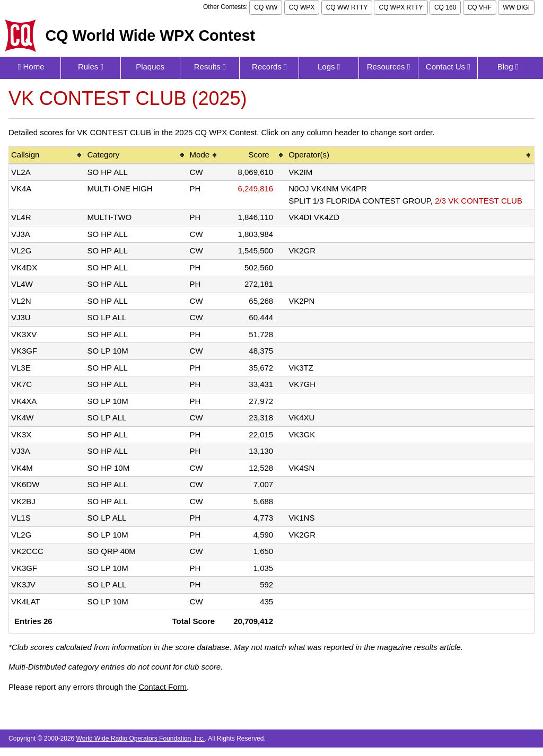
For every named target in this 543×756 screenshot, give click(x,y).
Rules (91, 67)
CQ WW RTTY (347, 7)
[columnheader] (47, 156)
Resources (388, 67)
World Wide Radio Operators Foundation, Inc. (141, 739)
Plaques (150, 67)
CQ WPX (302, 7)
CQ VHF (480, 7)
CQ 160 (445, 7)
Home (31, 67)
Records (269, 67)
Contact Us (448, 67)
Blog (508, 67)
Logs (329, 67)
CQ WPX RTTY (401, 7)
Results (210, 67)
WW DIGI (516, 7)
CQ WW (266, 7)
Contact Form (163, 687)
